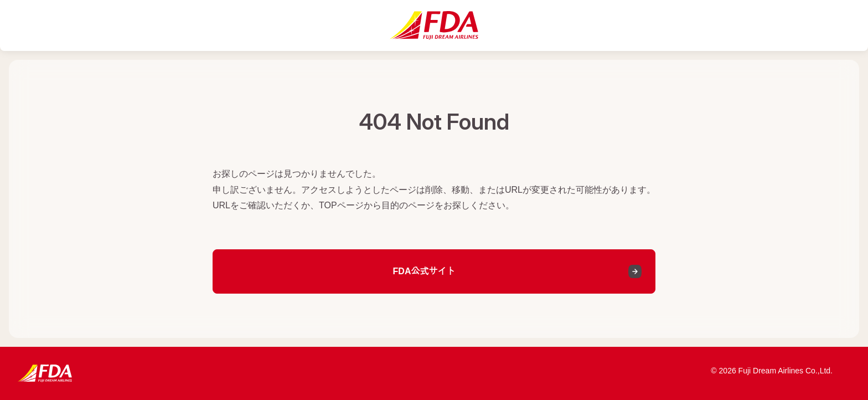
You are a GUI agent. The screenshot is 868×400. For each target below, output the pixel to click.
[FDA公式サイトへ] (434, 25)
